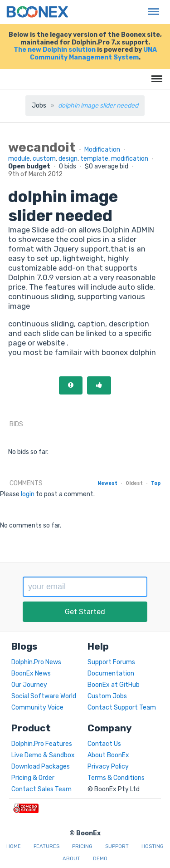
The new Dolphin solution (55, 50)
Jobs (39, 106)
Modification (102, 150)
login (28, 494)
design (68, 159)
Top (156, 483)
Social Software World (44, 696)
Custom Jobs (107, 696)
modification (130, 159)
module (19, 159)
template (94, 159)
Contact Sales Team (41, 789)
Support (117, 846)
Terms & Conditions (116, 778)
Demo (100, 859)
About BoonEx (108, 755)
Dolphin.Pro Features (42, 744)
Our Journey (29, 685)
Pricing (82, 846)
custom (44, 159)
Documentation (111, 673)
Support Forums (111, 662)
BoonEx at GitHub (114, 685)
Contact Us (104, 744)
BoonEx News (31, 673)
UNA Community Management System (93, 54)
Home (14, 846)
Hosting (153, 846)
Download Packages (41, 767)
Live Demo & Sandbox (43, 755)
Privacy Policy (108, 767)
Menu (151, 7)
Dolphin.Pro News (36, 662)
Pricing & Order (33, 778)
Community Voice (37, 708)
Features (46, 846)
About (71, 859)
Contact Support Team (122, 708)
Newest (107, 483)
